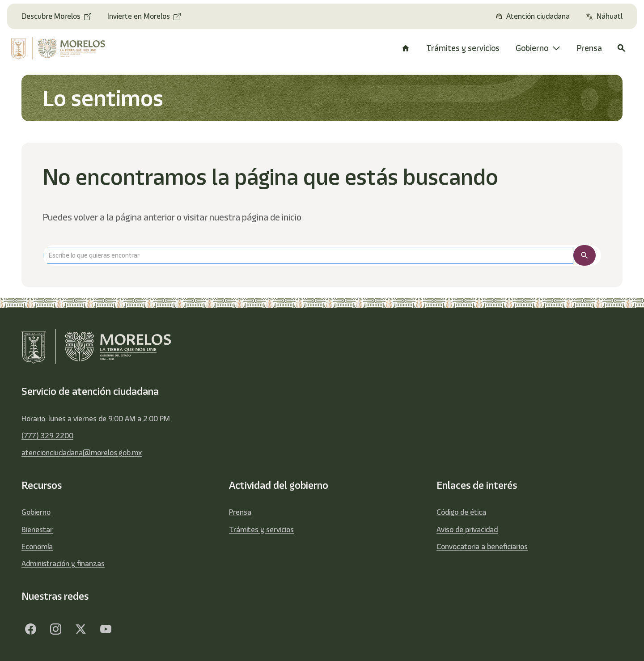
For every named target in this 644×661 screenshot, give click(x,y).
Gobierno (36, 512)
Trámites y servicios (261, 530)
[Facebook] (30, 629)
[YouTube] (106, 629)
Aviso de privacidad (467, 530)
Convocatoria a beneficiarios (482, 547)
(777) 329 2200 (47, 436)
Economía (37, 547)
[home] (64, 48)
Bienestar (37, 530)
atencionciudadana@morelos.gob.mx (82, 453)
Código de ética (461, 512)
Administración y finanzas (63, 564)
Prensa (240, 512)
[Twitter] (80, 629)
